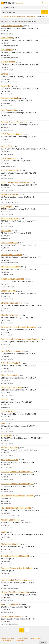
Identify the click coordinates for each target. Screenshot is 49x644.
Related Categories (7, 638)
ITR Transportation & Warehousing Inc (17, 472)
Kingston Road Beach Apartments (15, 592)
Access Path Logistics (10, 604)
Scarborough (31, 16)
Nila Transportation (9, 158)
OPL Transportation (9, 243)
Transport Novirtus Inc (10, 98)
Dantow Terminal (8, 62)
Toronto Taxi (6, 86)
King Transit (6, 231)
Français (45, 3)
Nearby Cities (36, 638)
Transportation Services (11, 616)
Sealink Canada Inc (9, 448)
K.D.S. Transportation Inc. (12, 134)
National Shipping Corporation (14, 122)
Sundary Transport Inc (10, 267)
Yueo (3, 424)
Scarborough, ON (9, 12)
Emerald (5, 74)
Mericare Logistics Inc (10, 520)
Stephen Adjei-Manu (10, 219)
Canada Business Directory (10, 16)
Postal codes (20, 640)
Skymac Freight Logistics (12, 303)
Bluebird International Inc (12, 255)
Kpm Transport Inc (9, 110)
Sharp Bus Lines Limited (11, 387)
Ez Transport (6, 435)
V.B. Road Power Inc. (10, 170)
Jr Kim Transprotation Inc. (12, 26)
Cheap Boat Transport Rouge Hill (15, 556)
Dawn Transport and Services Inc (15, 182)
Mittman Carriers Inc (10, 194)
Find (44, 12)
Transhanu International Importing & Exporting (21, 339)
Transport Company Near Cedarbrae (17, 568)
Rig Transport (7, 50)
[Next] (27, 630)
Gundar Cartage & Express (13, 279)
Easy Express (7, 38)
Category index (22, 638)
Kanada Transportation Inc (12, 351)
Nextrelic (5, 399)
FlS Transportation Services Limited (16, 508)
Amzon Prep (6, 146)
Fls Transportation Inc (10, 544)
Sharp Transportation (10, 375)
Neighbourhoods (6, 640)
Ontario (23, 16)
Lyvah (4, 532)
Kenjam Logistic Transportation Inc (16, 580)
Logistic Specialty (8, 291)
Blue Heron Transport (10, 315)
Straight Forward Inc (10, 460)
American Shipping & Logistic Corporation (19, 327)
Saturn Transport (8, 411)
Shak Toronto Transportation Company (17, 496)
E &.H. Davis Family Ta (11, 363)
